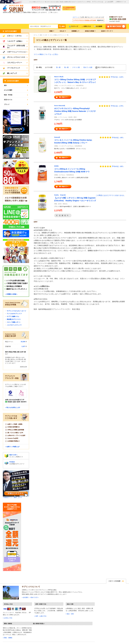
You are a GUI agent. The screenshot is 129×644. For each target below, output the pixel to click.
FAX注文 (12, 462)
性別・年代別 (8, 95)
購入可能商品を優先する (106, 67)
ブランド (7, 104)
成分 (5, 85)
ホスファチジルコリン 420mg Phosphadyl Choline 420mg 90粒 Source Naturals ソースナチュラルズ (75, 111)
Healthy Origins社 (60, 195)
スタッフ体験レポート (14, 322)
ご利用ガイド (120, 2)
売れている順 (88, 67)
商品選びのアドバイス (14, 319)
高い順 (67, 67)
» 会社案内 (25, 597)
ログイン (75, 17)
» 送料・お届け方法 (40, 616)
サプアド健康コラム (13, 316)
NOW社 (56, 166)
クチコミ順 (76, 67)
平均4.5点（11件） (118, 77)
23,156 (23, 342)
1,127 (23, 346)
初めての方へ (13, 455)
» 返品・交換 (70, 614)
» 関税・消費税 (8, 638)
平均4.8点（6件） (118, 166)
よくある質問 (109, 2)
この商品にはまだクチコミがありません (110, 195)
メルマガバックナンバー (14, 325)
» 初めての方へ (34, 597)
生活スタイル (8, 100)
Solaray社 (57, 137)
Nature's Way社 (59, 77)
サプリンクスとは (98, 2)
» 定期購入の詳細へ (11, 294)
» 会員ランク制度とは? (13, 447)
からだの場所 (8, 90)
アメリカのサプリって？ (14, 314)
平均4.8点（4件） (118, 138)
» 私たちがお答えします (13, 407)
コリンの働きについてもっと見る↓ (46, 54)
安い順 (59, 67)
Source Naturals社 (60, 106)
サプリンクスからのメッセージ (16, 311)
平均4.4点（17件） (118, 106)
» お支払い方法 (8, 618)
